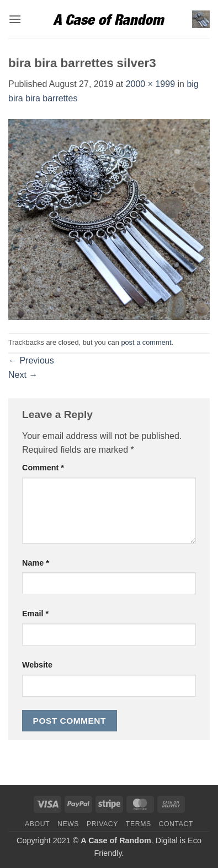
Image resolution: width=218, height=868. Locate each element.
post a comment (146, 342)
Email (35, 614)
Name (36, 563)
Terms (139, 824)
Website (37, 665)
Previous (31, 360)
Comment (43, 468)
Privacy (102, 824)
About (37, 824)
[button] (15, 19)
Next (23, 375)
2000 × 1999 (150, 84)
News (68, 824)
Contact (176, 824)
